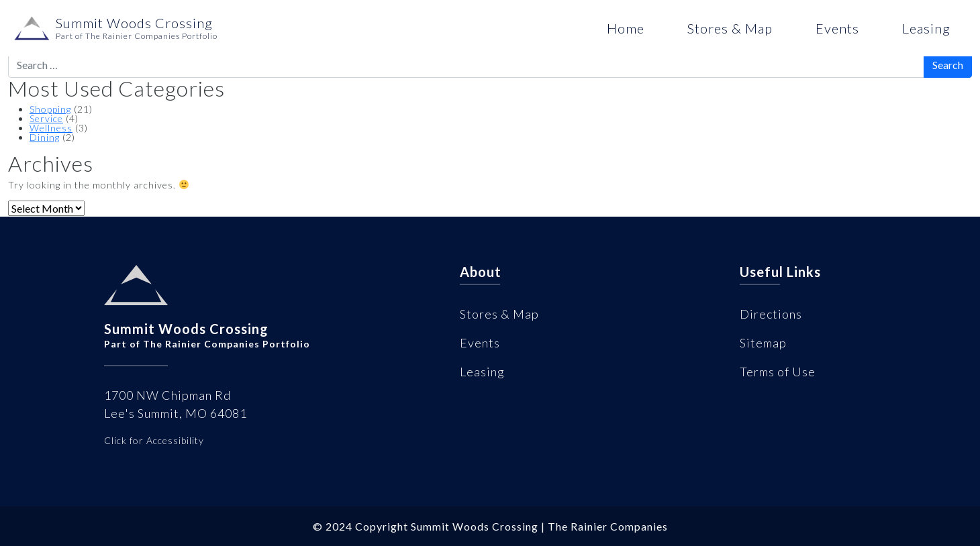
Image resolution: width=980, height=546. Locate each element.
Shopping (50, 109)
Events (837, 28)
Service (46, 118)
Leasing (926, 28)
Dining (45, 137)
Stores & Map (730, 28)
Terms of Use (778, 372)
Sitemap (763, 343)
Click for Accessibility (154, 440)
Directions (771, 314)
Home (626, 28)
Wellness (51, 128)
